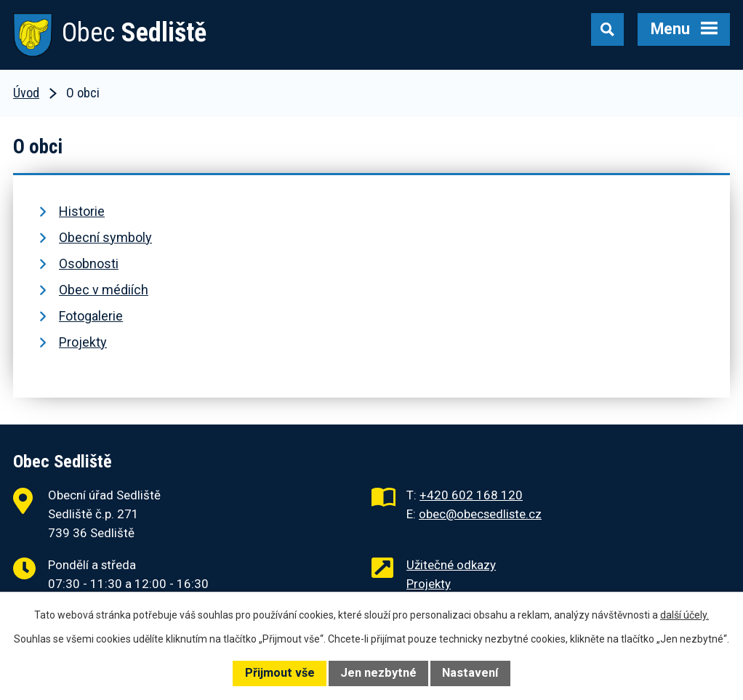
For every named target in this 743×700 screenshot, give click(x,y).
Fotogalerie (91, 316)
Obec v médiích (104, 290)
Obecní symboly (105, 237)
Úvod (26, 93)
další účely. (684, 615)
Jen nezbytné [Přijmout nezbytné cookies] (378, 673)
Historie (82, 211)
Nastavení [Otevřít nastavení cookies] (470, 673)
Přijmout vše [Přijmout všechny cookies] (280, 673)
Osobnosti (89, 263)
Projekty (83, 342)
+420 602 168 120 (471, 495)
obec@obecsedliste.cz (480, 514)
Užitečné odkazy (451, 565)
